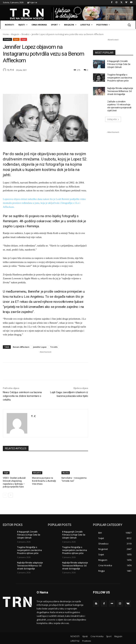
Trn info (54, 347)
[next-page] (11, 495)
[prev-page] (5, 495)
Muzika (66, 473)
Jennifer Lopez (40, 347)
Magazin (15, 34)
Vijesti (16, 39)
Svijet (24, 39)
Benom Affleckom (21, 347)
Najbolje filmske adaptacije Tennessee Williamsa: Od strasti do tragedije (120, 91)
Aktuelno (37, 473)
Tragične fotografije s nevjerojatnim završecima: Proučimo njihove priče (120, 78)
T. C (12, 70)
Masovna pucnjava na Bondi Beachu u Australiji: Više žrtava (45, 481)
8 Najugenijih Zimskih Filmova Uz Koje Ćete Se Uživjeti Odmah (119, 64)
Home (6, 34)
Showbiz (25, 34)
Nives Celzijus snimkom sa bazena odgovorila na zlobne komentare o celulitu (22, 396)
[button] (129, 25)
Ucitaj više (113, 119)
